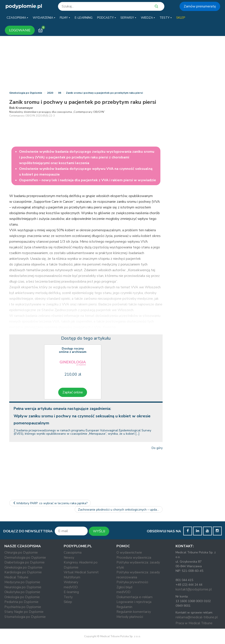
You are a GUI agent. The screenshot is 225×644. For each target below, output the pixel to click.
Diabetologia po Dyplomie (24, 562)
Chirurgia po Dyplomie (21, 553)
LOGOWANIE (20, 30)
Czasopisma (73, 553)
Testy (68, 597)
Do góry (157, 448)
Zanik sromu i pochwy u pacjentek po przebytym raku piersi (104, 93)
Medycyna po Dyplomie (22, 582)
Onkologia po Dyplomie (22, 597)
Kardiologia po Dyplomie (23, 572)
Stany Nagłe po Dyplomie (24, 612)
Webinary (71, 582)
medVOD (71, 587)
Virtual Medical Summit (81, 572)
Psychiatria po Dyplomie (23, 607)
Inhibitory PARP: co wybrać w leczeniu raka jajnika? (50, 503)
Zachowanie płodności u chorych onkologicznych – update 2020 (120, 510)
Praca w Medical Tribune (194, 623)
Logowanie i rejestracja (134, 602)
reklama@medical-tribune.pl (197, 617)
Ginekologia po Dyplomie (26, 93)
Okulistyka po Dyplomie (22, 592)
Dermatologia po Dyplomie (25, 558)
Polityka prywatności (132, 582)
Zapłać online (73, 392)
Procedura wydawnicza (134, 558)
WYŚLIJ (99, 531)
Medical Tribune (16, 577)
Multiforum (72, 577)
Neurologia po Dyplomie (23, 587)
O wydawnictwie (129, 553)
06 (60, 93)
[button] (17, 18)
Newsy (69, 558)
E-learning (71, 592)
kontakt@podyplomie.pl (194, 589)
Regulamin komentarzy (134, 612)
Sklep (68, 602)
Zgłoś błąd (124, 587)
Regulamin (124, 607)
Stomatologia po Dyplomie (25, 617)
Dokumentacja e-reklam (134, 597)
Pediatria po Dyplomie (21, 602)
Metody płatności (130, 617)
